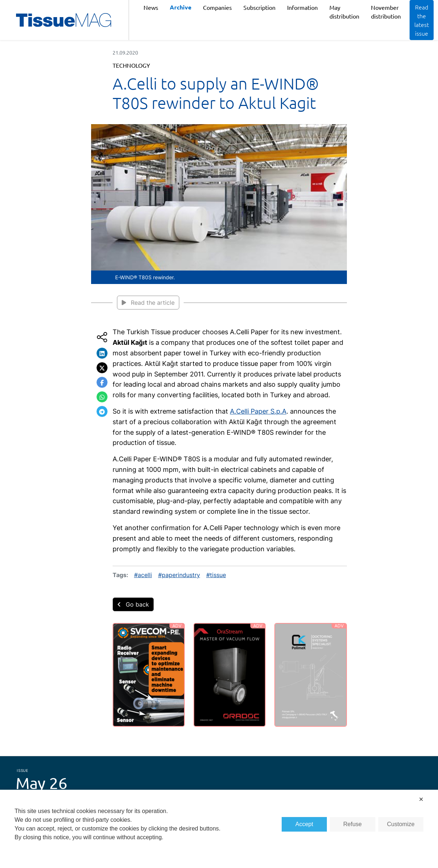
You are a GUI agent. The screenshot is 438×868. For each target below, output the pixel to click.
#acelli (143, 575)
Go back (133, 604)
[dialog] (219, 829)
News (151, 7)
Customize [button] (401, 824)
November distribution (386, 12)
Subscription (259, 7)
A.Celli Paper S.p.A (258, 411)
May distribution (344, 12)
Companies (217, 7)
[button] (102, 353)
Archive (181, 7)
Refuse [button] (353, 824)
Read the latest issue (422, 20)
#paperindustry (179, 575)
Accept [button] (304, 824)
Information (302, 7)
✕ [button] (421, 799)
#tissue (216, 575)
